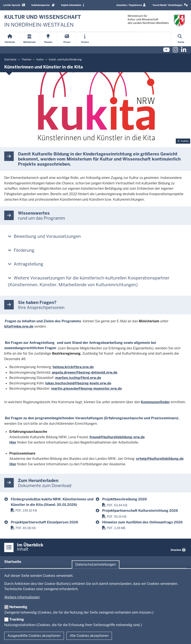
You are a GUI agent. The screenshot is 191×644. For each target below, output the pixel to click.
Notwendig (18, 607)
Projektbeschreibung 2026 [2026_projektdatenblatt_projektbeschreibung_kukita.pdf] (124, 499)
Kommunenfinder (155, 402)
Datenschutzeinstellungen (95, 564)
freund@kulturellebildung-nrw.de (117, 437)
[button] (170, 5)
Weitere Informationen (22, 597)
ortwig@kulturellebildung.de (160, 459)
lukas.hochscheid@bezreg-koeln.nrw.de (78, 383)
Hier (13, 442)
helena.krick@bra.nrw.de (73, 367)
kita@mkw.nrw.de (19, 326)
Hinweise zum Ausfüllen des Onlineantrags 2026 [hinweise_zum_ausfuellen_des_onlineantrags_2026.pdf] (142, 522)
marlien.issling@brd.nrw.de (78, 378)
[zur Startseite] (43, 21)
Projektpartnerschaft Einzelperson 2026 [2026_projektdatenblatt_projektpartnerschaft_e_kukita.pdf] (44, 522)
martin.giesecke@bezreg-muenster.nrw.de (87, 389)
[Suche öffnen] (181, 39)
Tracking (17, 619)
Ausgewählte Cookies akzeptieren (34, 636)
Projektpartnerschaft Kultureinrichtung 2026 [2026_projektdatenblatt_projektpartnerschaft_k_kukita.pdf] (140, 511)
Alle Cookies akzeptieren (89, 636)
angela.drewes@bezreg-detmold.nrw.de (85, 372)
